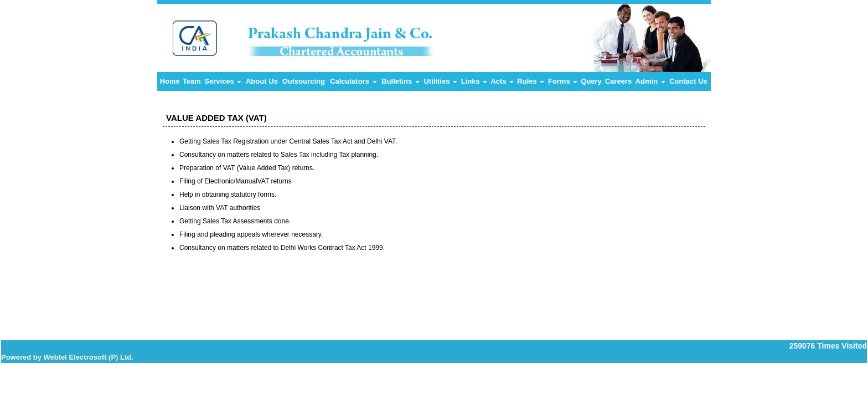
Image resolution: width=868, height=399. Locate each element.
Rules (531, 81)
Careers (618, 81)
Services (223, 81)
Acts (502, 81)
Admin (650, 81)
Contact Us (688, 81)
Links (474, 81)
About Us (262, 81)
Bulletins (401, 81)
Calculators (353, 81)
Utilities (440, 81)
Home (170, 81)
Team (192, 81)
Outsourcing (304, 81)
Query (591, 81)
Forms (563, 81)
